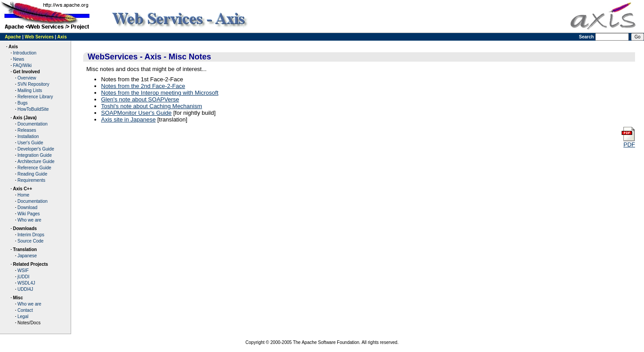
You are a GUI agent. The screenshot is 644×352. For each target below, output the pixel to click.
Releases (27, 130)
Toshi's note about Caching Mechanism (152, 106)
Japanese (27, 256)
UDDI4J (25, 289)
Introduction (25, 53)
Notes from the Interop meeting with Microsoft (160, 93)
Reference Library (35, 97)
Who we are (29, 220)
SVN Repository (33, 84)
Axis (62, 37)
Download (27, 207)
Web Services (39, 37)
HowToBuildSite (33, 109)
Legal (23, 316)
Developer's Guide (36, 149)
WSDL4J (26, 283)
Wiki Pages (29, 214)
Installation (28, 136)
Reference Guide (34, 168)
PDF (628, 142)
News (19, 59)
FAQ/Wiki (22, 65)
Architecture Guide (36, 161)
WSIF (23, 270)
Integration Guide (35, 155)
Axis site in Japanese (128, 119)
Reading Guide (32, 174)
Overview (27, 78)
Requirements (31, 180)
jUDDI (23, 277)
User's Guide (30, 143)
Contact (25, 310)
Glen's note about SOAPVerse (140, 99)
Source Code (30, 241)
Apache (13, 37)
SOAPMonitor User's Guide (136, 113)
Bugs (23, 103)
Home (23, 195)
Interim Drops (31, 235)
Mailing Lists (30, 90)
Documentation (32, 124)
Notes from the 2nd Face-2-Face (143, 86)
